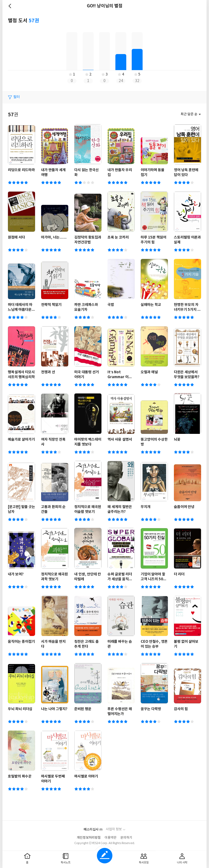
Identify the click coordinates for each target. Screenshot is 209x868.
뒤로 (11, 6)
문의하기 (126, 838)
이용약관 (110, 838)
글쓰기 (105, 856)
